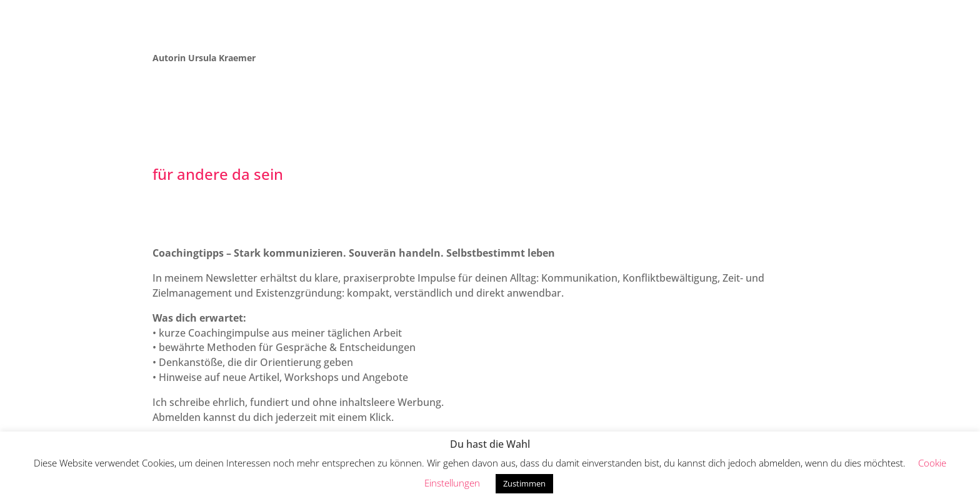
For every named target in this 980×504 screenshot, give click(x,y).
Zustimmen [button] (524, 483)
